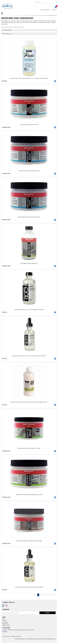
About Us (5, 620)
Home (3, 27)
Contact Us (5, 622)
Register (47, 10)
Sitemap (19, 636)
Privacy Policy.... (6, 636)
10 (51, 595)
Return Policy (6, 624)
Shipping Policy (6, 625)
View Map (5, 631)
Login (42, 10)
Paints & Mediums (9, 27)
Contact (54, 10)
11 (54, 595)
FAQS (4, 619)
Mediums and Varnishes (19, 27)
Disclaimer (13, 636)
